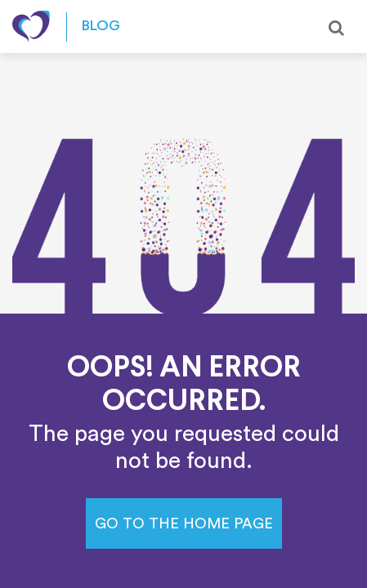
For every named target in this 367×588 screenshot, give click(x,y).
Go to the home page (184, 523)
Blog (101, 27)
